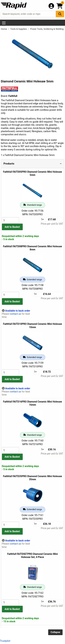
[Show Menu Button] (4, 23)
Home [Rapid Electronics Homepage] (4, 29)
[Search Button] (60, 14)
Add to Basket (12, 227)
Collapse (55, 632)
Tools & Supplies (19, 29)
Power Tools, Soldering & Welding (47, 29)
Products (9, 164)
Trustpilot (5, 641)
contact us (15, 314)
